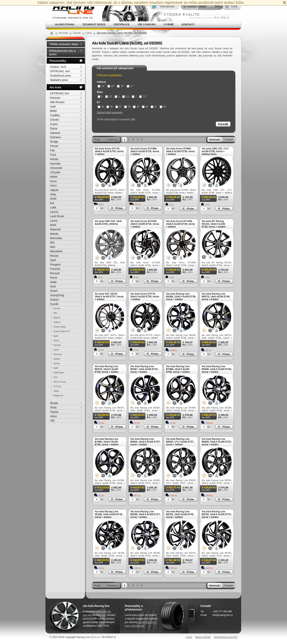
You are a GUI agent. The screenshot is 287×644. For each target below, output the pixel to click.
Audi (53, 107)
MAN (53, 225)
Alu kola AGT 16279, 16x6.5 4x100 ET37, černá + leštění (109, 297)
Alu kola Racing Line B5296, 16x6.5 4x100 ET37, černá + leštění (145, 514)
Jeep (53, 194)
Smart (54, 291)
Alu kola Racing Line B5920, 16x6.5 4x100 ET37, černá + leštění (145, 442)
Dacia (54, 128)
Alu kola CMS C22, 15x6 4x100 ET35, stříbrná (108, 223)
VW (52, 421)
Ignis (56, 336)
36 (110, 107)
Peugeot (55, 264)
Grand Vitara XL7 (62, 331)
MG (52, 243)
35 (101, 107)
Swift (56, 368)
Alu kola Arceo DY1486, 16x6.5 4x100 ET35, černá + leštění (145, 151)
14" (101, 86)
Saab (53, 282)
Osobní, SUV (58, 67)
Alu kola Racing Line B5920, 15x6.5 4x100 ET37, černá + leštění (217, 442)
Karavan (55, 98)
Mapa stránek (203, 637)
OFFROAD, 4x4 (60, 71)
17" (130, 86)
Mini (53, 247)
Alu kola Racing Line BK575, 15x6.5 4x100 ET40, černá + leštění (107, 369)
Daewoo (55, 133)
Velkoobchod (167, 6)
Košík (234, 6)
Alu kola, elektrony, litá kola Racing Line (71, 11)
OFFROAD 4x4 (59, 93)
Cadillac (55, 115)
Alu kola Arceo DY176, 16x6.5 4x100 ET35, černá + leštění (109, 151)
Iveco (53, 185)
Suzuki (54, 304)
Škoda (54, 403)
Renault (55, 273)
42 (163, 107)
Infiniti (54, 177)
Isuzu (53, 181)
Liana (56, 350)
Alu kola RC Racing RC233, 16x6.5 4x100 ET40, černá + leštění (214, 224)
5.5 (109, 97)
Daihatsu (56, 137)
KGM (53, 199)
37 (118, 107)
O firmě (169, 25)
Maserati (55, 229)
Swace (57, 363)
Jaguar (54, 190)
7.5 (143, 97)
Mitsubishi (56, 251)
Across (57, 308)
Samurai (57, 354)
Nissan (54, 256)
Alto (55, 313)
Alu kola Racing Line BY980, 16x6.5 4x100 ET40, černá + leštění (107, 442)
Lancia (54, 212)
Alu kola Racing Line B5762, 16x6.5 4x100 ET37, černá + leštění (217, 514)
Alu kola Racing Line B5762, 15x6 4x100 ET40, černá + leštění (180, 514)
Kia (52, 203)
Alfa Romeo (57, 102)
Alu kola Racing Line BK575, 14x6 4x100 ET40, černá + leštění (216, 297)
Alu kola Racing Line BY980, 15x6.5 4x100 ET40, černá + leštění (178, 369)
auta (103, 615)
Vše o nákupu (147, 25)
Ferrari (54, 146)
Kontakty (188, 25)
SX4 (56, 377)
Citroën (55, 120)
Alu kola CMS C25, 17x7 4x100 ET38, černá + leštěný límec (215, 151)
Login (189, 637)
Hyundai (55, 164)
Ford (53, 155)
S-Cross (57, 386)
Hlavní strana (65, 25)
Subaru (55, 300)
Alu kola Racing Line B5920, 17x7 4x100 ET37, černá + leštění (180, 442)
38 (127, 107)
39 (136, 107)
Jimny (56, 340)
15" (111, 86)
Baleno (57, 318)
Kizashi (57, 345)
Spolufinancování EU (226, 637)
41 (154, 107)
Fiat (52, 150)
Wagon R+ (59, 395)
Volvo (53, 416)
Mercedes (56, 238)
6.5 (126, 97)
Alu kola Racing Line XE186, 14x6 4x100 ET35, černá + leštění (109, 514)
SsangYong (57, 295)
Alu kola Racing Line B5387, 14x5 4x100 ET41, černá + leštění (144, 369)
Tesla (53, 407)
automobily (144, 622)
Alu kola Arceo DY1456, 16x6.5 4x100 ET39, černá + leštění (180, 224)
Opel (53, 260)
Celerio (57, 322)
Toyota (54, 412)
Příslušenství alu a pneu (63, 52)
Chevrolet (56, 168)
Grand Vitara (60, 327)
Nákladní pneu (59, 80)
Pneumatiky (58, 61)
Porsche (55, 269)
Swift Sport (59, 373)
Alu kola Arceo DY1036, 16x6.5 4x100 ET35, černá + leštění (145, 224)
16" (121, 86)
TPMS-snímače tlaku (64, 44)
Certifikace (121, 25)
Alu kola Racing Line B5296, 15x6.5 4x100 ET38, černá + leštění (181, 297)
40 (145, 107)
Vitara (56, 391)
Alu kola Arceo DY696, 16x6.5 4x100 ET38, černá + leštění (180, 151)
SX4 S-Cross (60, 382)
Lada (53, 207)
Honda (54, 159)
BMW (53, 111)
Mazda (54, 234)
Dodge (54, 142)
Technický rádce (94, 25)
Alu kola (55, 87)
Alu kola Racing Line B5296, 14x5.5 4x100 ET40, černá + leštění (217, 369)
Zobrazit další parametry (110, 112)
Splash (57, 359)
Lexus (54, 221)
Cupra (54, 124)
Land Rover (57, 216)
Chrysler (55, 172)
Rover (54, 278)
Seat (53, 286)
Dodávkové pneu (60, 76)
